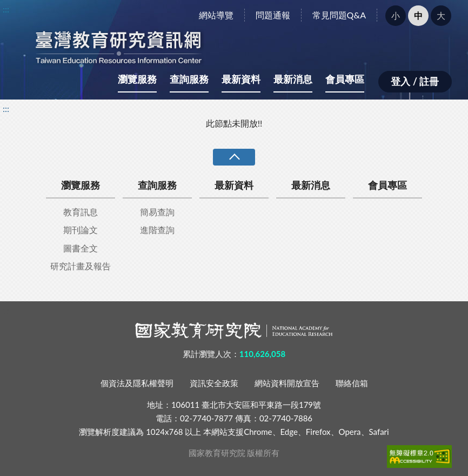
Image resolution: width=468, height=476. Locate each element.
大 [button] (441, 15)
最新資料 (241, 79)
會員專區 (345, 79)
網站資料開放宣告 (287, 383)
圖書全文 (81, 248)
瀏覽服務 (137, 79)
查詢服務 (189, 79)
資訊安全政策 (214, 383)
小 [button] (396, 15)
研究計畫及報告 (81, 266)
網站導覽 (216, 15)
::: (6, 9)
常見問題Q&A (339, 15)
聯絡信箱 (352, 383)
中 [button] (418, 15)
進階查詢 (157, 230)
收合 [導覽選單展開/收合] (234, 157)
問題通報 (273, 15)
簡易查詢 (157, 212)
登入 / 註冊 (415, 81)
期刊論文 (81, 230)
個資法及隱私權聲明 (137, 383)
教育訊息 (81, 212)
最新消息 (293, 79)
